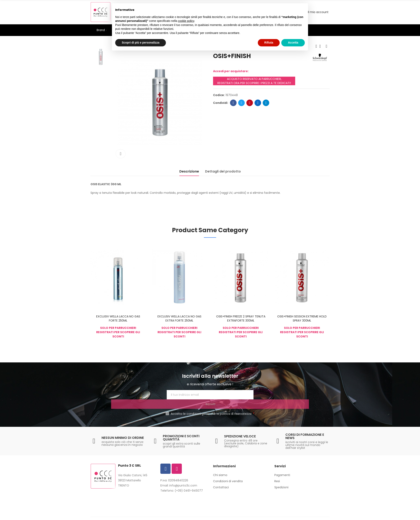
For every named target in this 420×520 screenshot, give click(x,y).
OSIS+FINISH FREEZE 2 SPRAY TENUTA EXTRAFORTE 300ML (241, 318)
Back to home (321, 46)
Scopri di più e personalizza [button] (141, 43)
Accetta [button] (293, 43)
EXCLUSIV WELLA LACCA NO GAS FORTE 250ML (118, 318)
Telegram (266, 103)
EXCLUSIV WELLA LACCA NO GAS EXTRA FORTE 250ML (179, 318)
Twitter (242, 103)
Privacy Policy (193, 515)
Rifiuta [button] (269, 43)
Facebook (233, 103)
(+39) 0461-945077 (189, 481)
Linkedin (258, 103)
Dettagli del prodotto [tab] (223, 171)
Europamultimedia (265, 515)
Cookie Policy (215, 515)
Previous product (316, 46)
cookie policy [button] (186, 21)
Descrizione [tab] (189, 171)
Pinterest (250, 103)
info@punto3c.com (183, 476)
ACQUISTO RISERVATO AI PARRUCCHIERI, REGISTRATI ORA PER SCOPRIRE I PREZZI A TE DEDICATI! (254, 81)
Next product (326, 46)
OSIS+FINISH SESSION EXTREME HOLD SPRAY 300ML (302, 318)
